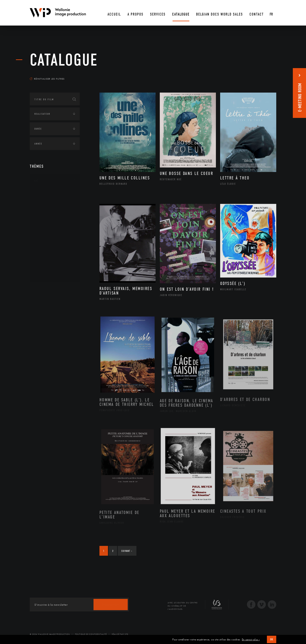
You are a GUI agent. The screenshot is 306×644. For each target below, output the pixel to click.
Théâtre (44, 275)
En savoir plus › (251, 640)
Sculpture (45, 268)
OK (272, 639)
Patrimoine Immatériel (55, 241)
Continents (42, 289)
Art (36, 181)
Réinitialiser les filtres (47, 79)
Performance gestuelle (55, 254)
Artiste (43, 207)
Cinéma (44, 214)
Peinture (44, 248)
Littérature (46, 227)
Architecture (48, 193)
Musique (45, 234)
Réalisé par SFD (120, 634)
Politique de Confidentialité (91, 634)
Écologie (40, 302)
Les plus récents (266, 75)
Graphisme (46, 220)
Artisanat (46, 200)
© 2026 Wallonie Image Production (50, 634)
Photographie (48, 261)
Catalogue (64, 60)
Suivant (127, 551)
